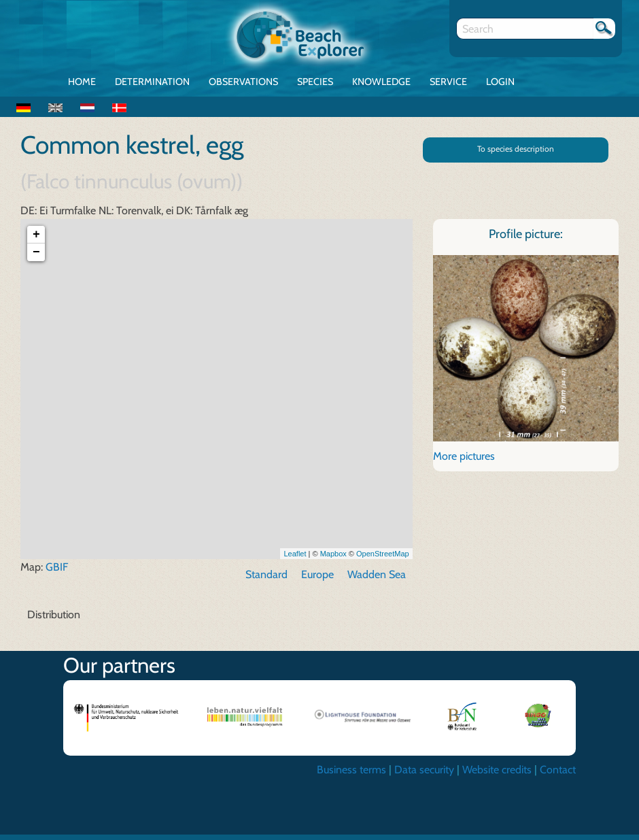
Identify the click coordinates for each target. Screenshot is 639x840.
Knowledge (381, 82)
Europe (317, 581)
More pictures (464, 461)
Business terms (351, 776)
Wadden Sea (377, 581)
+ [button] (36, 241)
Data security (424, 776)
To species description (516, 149)
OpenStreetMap (383, 559)
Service (448, 82)
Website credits (497, 776)
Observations (243, 82)
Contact (558, 776)
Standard (266, 581)
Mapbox (333, 559)
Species (315, 82)
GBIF (57, 573)
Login (500, 82)
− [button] (36, 258)
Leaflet (295, 559)
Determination (152, 82)
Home (82, 82)
